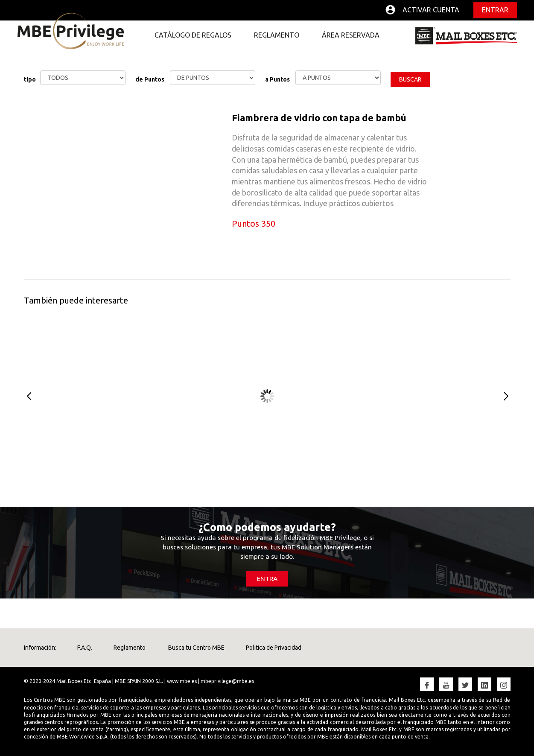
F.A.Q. (85, 648)
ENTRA (267, 579)
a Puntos (277, 79)
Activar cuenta (431, 10)
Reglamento (130, 648)
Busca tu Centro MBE (196, 648)
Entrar (495, 10)
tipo (30, 79)
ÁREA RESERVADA (351, 35)
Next (509, 396)
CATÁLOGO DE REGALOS (193, 35)
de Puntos (150, 79)
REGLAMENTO (277, 35)
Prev (25, 396)
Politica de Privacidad (274, 648)
